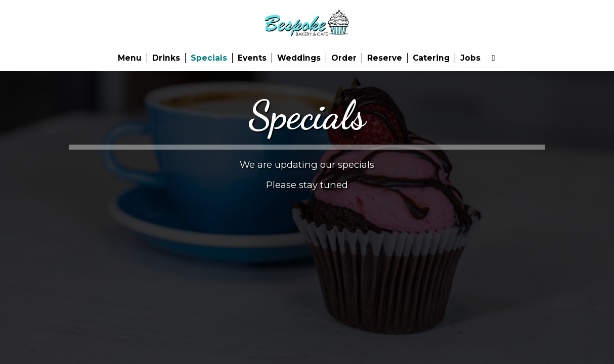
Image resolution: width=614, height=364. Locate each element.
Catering (431, 58)
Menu (130, 58)
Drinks (166, 58)
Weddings (299, 58)
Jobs (470, 58)
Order (344, 58)
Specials (209, 58)
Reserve (385, 58)
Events (252, 58)
